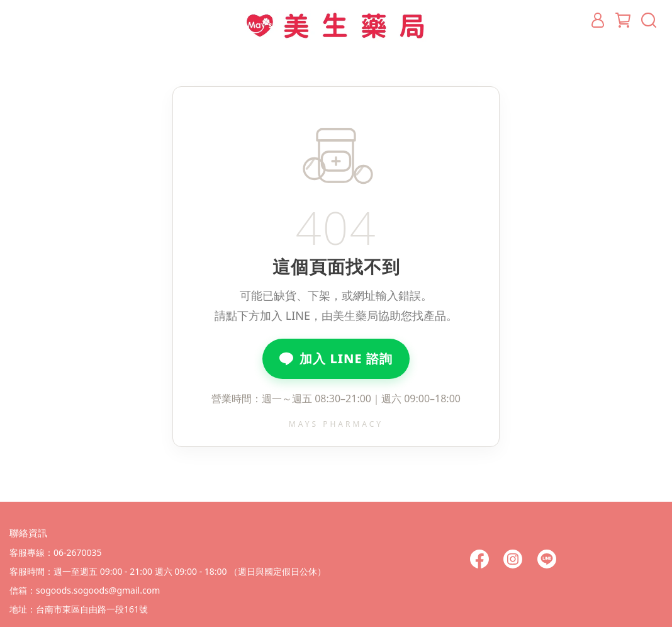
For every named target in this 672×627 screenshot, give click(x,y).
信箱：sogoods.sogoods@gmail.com (85, 590)
